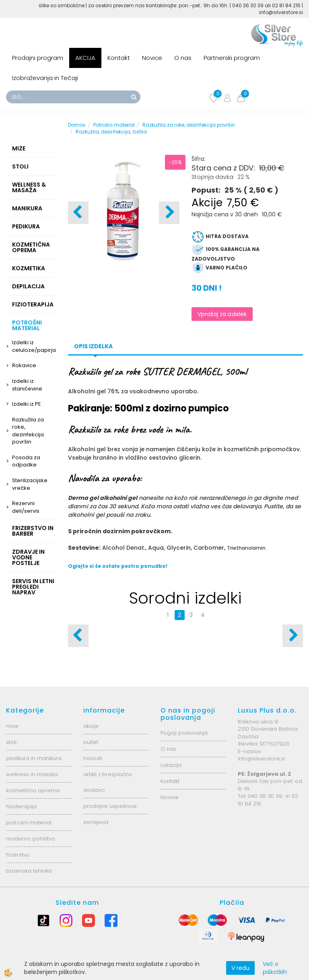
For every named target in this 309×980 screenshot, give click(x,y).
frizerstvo (18, 855)
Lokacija (171, 765)
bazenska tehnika (29, 871)
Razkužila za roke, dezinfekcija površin (28, 431)
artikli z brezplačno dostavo (108, 782)
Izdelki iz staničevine (27, 385)
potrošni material (29, 823)
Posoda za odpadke (26, 461)
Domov (77, 125)
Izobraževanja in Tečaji (45, 78)
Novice (152, 58)
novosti (93, 758)
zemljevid (96, 822)
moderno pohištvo (31, 839)
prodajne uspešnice (110, 806)
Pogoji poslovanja (184, 733)
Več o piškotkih (275, 968)
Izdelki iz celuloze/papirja (34, 346)
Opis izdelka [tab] (93, 346)
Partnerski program (232, 58)
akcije (91, 726)
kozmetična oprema (33, 790)
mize (12, 726)
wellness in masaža (32, 774)
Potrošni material (114, 125)
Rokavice (24, 365)
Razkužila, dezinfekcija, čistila (111, 132)
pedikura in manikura (34, 758)
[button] (169, 213)
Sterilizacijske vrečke (30, 484)
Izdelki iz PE (27, 404)
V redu (240, 968)
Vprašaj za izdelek (222, 314)
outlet (91, 742)
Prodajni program (38, 58)
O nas (183, 58)
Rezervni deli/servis (26, 507)
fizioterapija (21, 806)
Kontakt (119, 58)
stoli (11, 742)
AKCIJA (85, 58)
